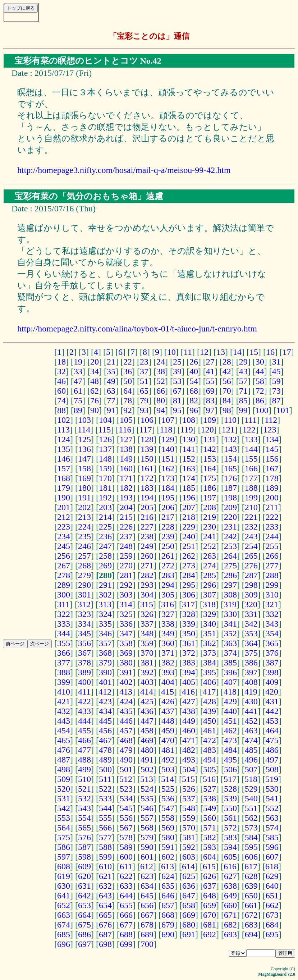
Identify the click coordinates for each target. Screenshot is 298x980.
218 (189, 517)
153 (210, 459)
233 (272, 527)
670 (210, 915)
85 (243, 400)
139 (147, 449)
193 (126, 498)
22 (128, 362)
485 (251, 750)
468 (126, 740)
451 (230, 721)
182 (126, 488)
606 (251, 857)
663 (64, 915)
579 (147, 837)
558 (168, 818)
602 (168, 857)
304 (147, 595)
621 (105, 876)
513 (147, 779)
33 (78, 371)
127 (126, 439)
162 (168, 468)
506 (230, 769)
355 (64, 643)
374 (230, 653)
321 (272, 604)
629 (272, 876)
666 (126, 915)
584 (251, 837)
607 (272, 857)
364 (251, 643)
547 (168, 808)
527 (210, 789)
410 (64, 692)
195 (168, 498)
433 (84, 711)
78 (128, 400)
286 (230, 575)
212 (64, 517)
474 (251, 740)
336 (126, 624)
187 (230, 488)
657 (168, 905)
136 (84, 449)
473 (230, 740)
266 (272, 556)
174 (189, 478)
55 (210, 381)
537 (189, 798)
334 (84, 624)
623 (147, 876)
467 (105, 740)
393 (168, 672)
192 (105, 498)
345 (84, 633)
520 (64, 789)
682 (230, 925)
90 (95, 410)
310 (272, 595)
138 (126, 449)
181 (105, 488)
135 (64, 449)
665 (105, 915)
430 (251, 701)
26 (194, 362)
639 (251, 886)
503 (168, 769)
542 (64, 808)
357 (105, 643)
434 (105, 711)
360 (168, 643)
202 (84, 507)
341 (230, 624)
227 (147, 527)
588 (105, 847)
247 (105, 546)
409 (272, 682)
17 (287, 352)
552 (272, 808)
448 (168, 721)
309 (251, 595)
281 (126, 575)
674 (64, 925)
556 (126, 818)
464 (272, 731)
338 (168, 624)
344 (64, 633)
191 (84, 498)
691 (189, 934)
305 (168, 595)
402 (126, 682)
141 (189, 449)
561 (230, 818)
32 (61, 371)
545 (126, 808)
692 (210, 934)
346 (105, 633)
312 (84, 604)
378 (84, 663)
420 (272, 692)
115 (104, 430)
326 (147, 614)
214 (105, 517)
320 (251, 604)
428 (210, 701)
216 (147, 517)
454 (64, 731)
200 (272, 498)
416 (188, 692)
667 (147, 915)
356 (84, 643)
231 (230, 527)
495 (230, 760)
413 (126, 692)
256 (64, 556)
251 (189, 546)
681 (210, 925)
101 (283, 410)
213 (84, 517)
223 (64, 527)
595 (251, 847)
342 (251, 624)
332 (272, 614)
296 (210, 585)
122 (249, 430)
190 (64, 498)
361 (189, 643)
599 (105, 857)
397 (251, 672)
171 (126, 478)
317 (188, 604)
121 (228, 430)
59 (276, 381)
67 (177, 391)
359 (147, 643)
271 (147, 565)
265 (251, 556)
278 (64, 575)
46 (61, 381)
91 (111, 410)
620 (84, 876)
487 (64, 760)
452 (251, 721)
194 (147, 498)
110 (230, 420)
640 (272, 886)
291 (105, 585)
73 (276, 391)
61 (78, 391)
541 (272, 798)
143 (230, 449)
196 (189, 498)
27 (210, 362)
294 (168, 585)
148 (105, 459)
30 (260, 362)
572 (230, 828)
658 (189, 905)
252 (210, 546)
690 (168, 934)
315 (147, 604)
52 (161, 381)
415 (168, 692)
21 (111, 362)
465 (64, 740)
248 (126, 546)
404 (168, 682)
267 (64, 565)
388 (64, 672)
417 (209, 692)
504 (189, 769)
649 (230, 896)
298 (251, 585)
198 (230, 498)
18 (61, 362)
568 (147, 828)
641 (64, 896)
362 (210, 643)
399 (64, 682)
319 (230, 604)
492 (168, 760)
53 (177, 381)
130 (189, 439)
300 (64, 595)
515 (188, 779)
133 (251, 439)
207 (189, 507)
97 (210, 410)
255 (272, 546)
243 (251, 536)
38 (161, 371)
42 (227, 371)
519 (272, 779)
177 (251, 478)
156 (272, 459)
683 (251, 925)
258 (105, 556)
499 (84, 769)
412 (105, 692)
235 (84, 536)
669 (189, 915)
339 (189, 624)
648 (210, 896)
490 (126, 760)
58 (260, 381)
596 (272, 847)
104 (105, 420)
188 (251, 488)
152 (189, 459)
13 (221, 352)
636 (189, 886)
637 (210, 886)
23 (144, 362)
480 (147, 750)
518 (251, 779)
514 (168, 779)
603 (189, 857)
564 (64, 828)
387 (272, 663)
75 (78, 400)
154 (230, 459)
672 (251, 915)
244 (272, 536)
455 (84, 731)
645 (147, 896)
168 (64, 478)
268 (84, 565)
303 (126, 595)
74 (61, 400)
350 (189, 633)
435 (126, 711)
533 (105, 798)
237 (126, 536)
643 (105, 896)
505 (210, 769)
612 (147, 866)
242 (230, 536)
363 (230, 643)
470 (168, 740)
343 (272, 624)
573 (251, 828)
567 (126, 828)
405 (189, 682)
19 (78, 362)
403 (147, 682)
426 (168, 701)
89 (78, 410)
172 (147, 478)
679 (168, 925)
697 (84, 944)
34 (95, 371)
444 (84, 721)
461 (210, 731)
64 (128, 391)
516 (209, 779)
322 (64, 614)
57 (243, 381)
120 (207, 430)
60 (61, 391)
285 (210, 575)
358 (126, 643)
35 (111, 371)
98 (227, 410)
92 (128, 410)
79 (144, 400)
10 (171, 352)
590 (147, 847)
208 (210, 507)
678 (147, 925)
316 (168, 604)
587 (84, 847)
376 (272, 653)
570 (189, 828)
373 (210, 653)
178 (272, 478)
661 (251, 905)
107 (168, 420)
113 (63, 430)
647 (189, 896)
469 (147, 740)
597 (64, 857)
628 (251, 876)
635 (168, 886)
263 (210, 556)
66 (161, 391)
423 (105, 701)
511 (105, 779)
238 (147, 536)
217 (168, 517)
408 (251, 682)
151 (168, 459)
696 (64, 944)
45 (276, 371)
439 (210, 711)
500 (105, 769)
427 (189, 701)
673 (272, 915)
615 (209, 866)
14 (237, 352)
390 (105, 672)
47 (78, 381)
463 (251, 731)
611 (126, 866)
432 (64, 711)
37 (144, 371)
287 (251, 575)
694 (251, 934)
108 (189, 420)
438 (189, 711)
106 (147, 420)
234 (64, 536)
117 (145, 430)
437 (168, 711)
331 (251, 614)
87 (276, 400)
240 (189, 536)
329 (210, 614)
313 (105, 604)
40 (194, 371)
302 (105, 595)
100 (262, 410)
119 (187, 430)
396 (230, 672)
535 (147, 798)
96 (194, 410)
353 (251, 633)
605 (230, 857)
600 (126, 857)
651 (272, 896)
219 (210, 517)
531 (64, 798)
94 (161, 410)
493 (189, 760)
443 (64, 721)
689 (147, 934)
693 (230, 934)
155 (251, 459)
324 (105, 614)
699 (126, 944)
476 (64, 750)
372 (189, 653)
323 (84, 614)
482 (189, 750)
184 (168, 488)
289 (64, 585)
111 (251, 420)
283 (168, 575)
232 (251, 527)
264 (230, 556)
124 (64, 439)
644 (126, 896)
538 (210, 798)
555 (105, 818)
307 (210, 595)
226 (126, 527)
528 (230, 789)
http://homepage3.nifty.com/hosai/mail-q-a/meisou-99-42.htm (124, 170)
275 (230, 565)
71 (243, 391)
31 (276, 362)
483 (210, 750)
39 (177, 371)
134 (272, 439)
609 (84, 866)
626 (210, 876)
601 (147, 857)
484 (230, 750)
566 (105, 828)
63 (111, 391)
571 (210, 828)
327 (168, 614)
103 (84, 420)
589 (126, 847)
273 (189, 565)
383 (189, 663)
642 (84, 896)
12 (204, 352)
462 (230, 731)
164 (210, 468)
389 (84, 672)
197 (210, 498)
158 (84, 468)
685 (64, 934)
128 (147, 439)
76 (95, 400)
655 (126, 905)
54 (194, 381)
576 (84, 837)
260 (147, 556)
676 (105, 925)
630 (64, 886)
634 (147, 886)
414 (147, 692)
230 (210, 527)
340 (210, 624)
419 (251, 692)
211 (272, 507)
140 (168, 449)
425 (147, 701)
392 (147, 672)
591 (168, 847)
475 (272, 740)
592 (189, 847)
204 (126, 507)
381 (147, 663)
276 (251, 565)
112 (271, 420)
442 (272, 711)
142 (210, 449)
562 (251, 818)
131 (210, 439)
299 (272, 585)
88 (61, 410)
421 (64, 701)
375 (251, 653)
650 (251, 896)
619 (64, 876)
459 (168, 731)
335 (105, 624)
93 (144, 410)
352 (230, 633)
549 (210, 808)
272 (168, 565)
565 (84, 828)
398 (272, 672)
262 (189, 556)
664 (84, 915)
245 (64, 546)
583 (230, 837)
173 (168, 478)
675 (84, 925)
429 (230, 701)
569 (168, 828)
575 (64, 837)
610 (105, 866)
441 (251, 711)
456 (105, 731)
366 (64, 653)
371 (168, 653)
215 (126, 517)
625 (189, 876)
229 (189, 527)
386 (251, 663)
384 (210, 663)
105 (126, 420)
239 (168, 536)
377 (64, 663)
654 (105, 905)
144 (251, 449)
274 (210, 565)
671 (230, 915)
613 (168, 866)
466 (84, 740)
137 (105, 449)
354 (272, 633)
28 (227, 362)
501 (126, 769)
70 (227, 391)
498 (64, 769)
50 (128, 381)
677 (126, 925)
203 (105, 507)
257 (84, 556)
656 (147, 905)
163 (189, 468)
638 (230, 886)
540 (251, 798)
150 (147, 459)
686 (84, 934)
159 (105, 468)
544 (105, 808)
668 (168, 915)
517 (230, 779)
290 (84, 585)
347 (126, 633)
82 (194, 400)
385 (230, 663)
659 (210, 905)
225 (105, 527)
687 (105, 934)
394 (189, 672)
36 (128, 371)
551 (251, 808)
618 (272, 866)
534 (126, 798)
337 (147, 624)
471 (189, 740)
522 (105, 789)
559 (189, 818)
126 (105, 439)
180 (84, 488)
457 (126, 731)
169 (84, 478)
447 (147, 721)
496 (251, 760)
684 (272, 925)
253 (230, 546)
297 (230, 585)
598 (84, 857)
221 (251, 517)
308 (230, 595)
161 (147, 468)
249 (147, 546)
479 (126, 750)
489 (105, 760)
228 (168, 527)
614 (188, 866)
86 (260, 400)
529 (251, 789)
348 (147, 633)
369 (126, 653)
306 (189, 595)
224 (84, 527)
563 (272, 818)
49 (111, 381)
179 (64, 488)
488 (84, 760)
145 (272, 449)
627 (230, 876)
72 (260, 391)
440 (230, 711)
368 (105, 653)
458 (147, 731)
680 (189, 925)
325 (126, 614)
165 (230, 468)
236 (105, 536)
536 (168, 798)
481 (168, 750)
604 (210, 857)
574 (272, 828)
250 (168, 546)
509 (64, 779)
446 (126, 721)
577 (105, 837)
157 (64, 468)
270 (126, 565)
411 (84, 692)
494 (210, 760)
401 (105, 682)
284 (189, 575)
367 (84, 653)
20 (95, 362)
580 (168, 837)
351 (210, 633)
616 (230, 866)
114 (84, 430)
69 (210, 391)
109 (210, 420)
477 (84, 750)
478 (105, 750)
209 (230, 507)
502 (147, 769)
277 (272, 565)
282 (147, 575)
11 (188, 352)
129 (168, 439)
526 (189, 789)
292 (126, 585)
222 (272, 517)
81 (177, 400)
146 (64, 459)
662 (272, 905)
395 (210, 672)
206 (168, 507)
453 (272, 721)
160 (126, 468)
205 (147, 507)
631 (84, 886)
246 (84, 546)
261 (168, 556)
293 (147, 585)
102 (64, 420)
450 (210, 721)
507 (251, 769)
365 (272, 643)
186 (210, 488)
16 (270, 352)
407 (230, 682)
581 (189, 837)
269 (105, 565)
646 (168, 896)
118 (166, 430)
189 (272, 488)
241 (210, 536)
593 (210, 847)
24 (161, 362)
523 (126, 789)
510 (84, 779)
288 (272, 575)
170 (105, 478)
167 (272, 468)
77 (111, 400)
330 (230, 614)
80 (161, 400)
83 (210, 400)
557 (147, 818)
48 (95, 381)
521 (84, 789)
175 (210, 478)
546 (147, 808)
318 (209, 604)
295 (189, 585)
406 (210, 682)
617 (251, 866)
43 (243, 371)
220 (230, 517)
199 (251, 498)
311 (63, 604)
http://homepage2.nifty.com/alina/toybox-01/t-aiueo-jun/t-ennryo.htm (137, 329)
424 (126, 701)
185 (189, 488)
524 (147, 789)
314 (126, 604)
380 (126, 663)
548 (189, 808)
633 (126, 886)
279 (84, 575)
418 (230, 692)
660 (230, 905)
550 (230, 808)
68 (194, 391)
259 (126, 556)
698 (105, 944)
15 (254, 352)
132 (230, 439)
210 (251, 507)
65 (144, 391)
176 (230, 478)
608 (64, 866)
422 (84, 701)
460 (189, 731)
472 (210, 740)
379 (105, 663)
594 (230, 847)
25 (177, 362)
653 (84, 905)
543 (84, 808)
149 (126, 459)
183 (147, 488)
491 (147, 760)
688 (126, 934)
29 (243, 362)
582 (210, 837)
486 (272, 750)
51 (144, 381)
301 (84, 595)
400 (84, 682)
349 (168, 633)
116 (125, 430)
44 (260, 371)
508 (272, 769)
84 (227, 400)
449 (189, 721)
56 (227, 381)
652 (64, 905)
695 (272, 934)
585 (272, 837)
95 (177, 410)
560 (210, 818)
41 (210, 371)
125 (84, 439)
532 (84, 798)
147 (84, 459)
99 (243, 410)
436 (147, 711)
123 (270, 430)
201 (64, 507)
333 (64, 624)
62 (95, 391)
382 (168, 663)
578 (126, 837)
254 (251, 546)
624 (168, 876)
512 (126, 779)
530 (272, 789)
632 (105, 886)
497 (272, 760)
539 (230, 798)
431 (272, 701)
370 (147, 653)
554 (84, 818)
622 (126, 876)
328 (189, 614)
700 (147, 944)
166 (251, 468)
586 (64, 847)
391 (126, 672)
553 (64, 818)
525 (168, 789)
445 (105, 721)
